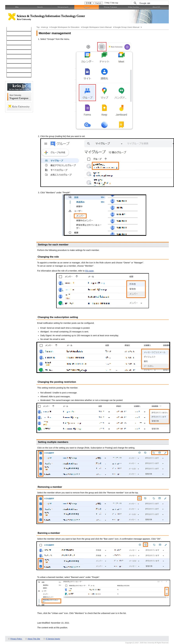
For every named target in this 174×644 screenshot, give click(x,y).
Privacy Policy (16, 639)
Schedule (13, 66)
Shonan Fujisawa (110, 7)
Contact (12, 61)
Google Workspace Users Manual (97, 27)
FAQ (108, 3)
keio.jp (11, 48)
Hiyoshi (40, 7)
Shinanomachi (63, 7)
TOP (10, 29)
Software (12, 43)
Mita (17, 7)
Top (38, 27)
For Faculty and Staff (18, 75)
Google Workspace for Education (65, 27)
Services (12, 57)
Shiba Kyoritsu (133, 7)
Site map (115, 3)
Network (12, 39)
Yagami (87, 7)
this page (89, 271)
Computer (13, 34)
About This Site (34, 639)
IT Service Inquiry (53, 639)
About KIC (156, 7)
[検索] (153, 3)
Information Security (17, 52)
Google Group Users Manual (127, 27)
